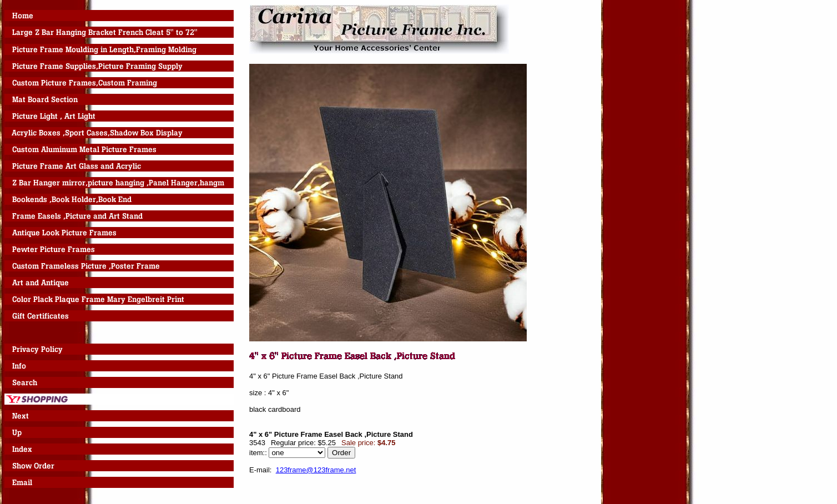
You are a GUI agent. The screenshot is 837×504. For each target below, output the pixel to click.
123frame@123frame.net (316, 470)
